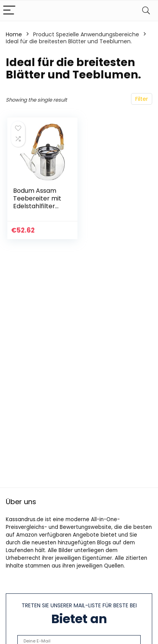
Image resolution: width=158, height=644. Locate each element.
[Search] (146, 11)
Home (14, 34)
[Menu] (9, 11)
